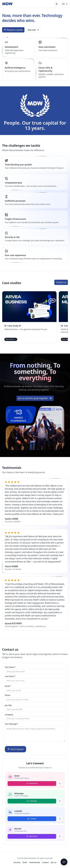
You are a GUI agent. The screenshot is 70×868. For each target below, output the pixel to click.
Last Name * (10, 676)
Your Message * (12, 724)
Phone (8, 695)
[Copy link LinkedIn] (60, 819)
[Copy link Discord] (60, 836)
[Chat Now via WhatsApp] (32, 801)
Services (17, 862)
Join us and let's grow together (35, 400)
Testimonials (35, 862)
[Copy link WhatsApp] (60, 801)
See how (33, 30)
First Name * (10, 667)
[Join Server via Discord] (32, 836)
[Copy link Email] (60, 783)
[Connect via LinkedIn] (32, 819)
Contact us (61, 282)
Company (9, 715)
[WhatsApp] (64, 862)
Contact (45, 862)
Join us (54, 862)
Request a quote (13, 30)
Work (25, 862)
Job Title (8, 705)
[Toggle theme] (57, 4)
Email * (8, 686)
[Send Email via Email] (32, 783)
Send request (15, 749)
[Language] (64, 4)
